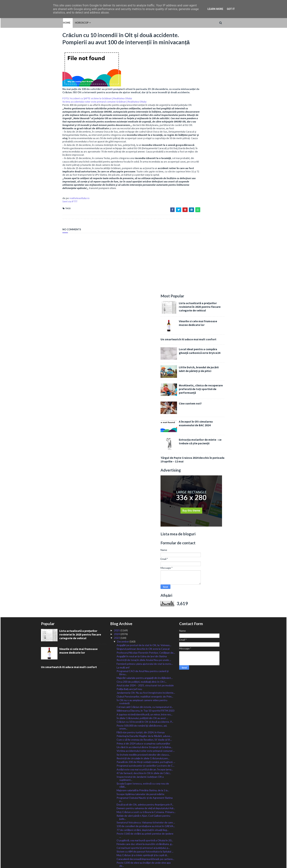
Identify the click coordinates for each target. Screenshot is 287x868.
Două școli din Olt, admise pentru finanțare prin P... (145, 546)
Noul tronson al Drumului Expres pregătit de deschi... (142, 627)
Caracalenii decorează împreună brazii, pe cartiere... (146, 601)
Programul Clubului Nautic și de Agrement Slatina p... (145, 541)
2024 (117, 376)
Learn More (215, 9)
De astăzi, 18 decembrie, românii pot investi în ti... (145, 679)
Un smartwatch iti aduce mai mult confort (210, 81)
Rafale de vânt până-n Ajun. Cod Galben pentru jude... (143, 559)
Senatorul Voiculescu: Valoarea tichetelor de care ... (146, 564)
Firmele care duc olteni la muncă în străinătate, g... (145, 586)
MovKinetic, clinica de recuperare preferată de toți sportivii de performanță (222, 131)
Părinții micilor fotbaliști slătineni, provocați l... (142, 711)
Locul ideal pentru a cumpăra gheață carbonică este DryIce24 (221, 93)
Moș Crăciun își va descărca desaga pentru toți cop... (143, 749)
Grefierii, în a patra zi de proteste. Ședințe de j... (143, 794)
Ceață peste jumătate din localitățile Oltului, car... (144, 708)
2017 (117, 845)
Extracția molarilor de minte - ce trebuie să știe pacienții (222, 183)
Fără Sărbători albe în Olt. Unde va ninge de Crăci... (145, 682)
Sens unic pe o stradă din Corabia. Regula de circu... (146, 700)
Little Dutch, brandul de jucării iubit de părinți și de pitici (220, 111)
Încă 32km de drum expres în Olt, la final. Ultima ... (145, 729)
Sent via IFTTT (49, 222)
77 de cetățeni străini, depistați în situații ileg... (143, 572)
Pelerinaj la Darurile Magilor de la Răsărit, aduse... (144, 478)
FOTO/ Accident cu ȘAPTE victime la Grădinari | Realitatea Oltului (76, 112)
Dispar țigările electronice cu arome (137, 758)
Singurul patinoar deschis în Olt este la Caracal (143, 391)
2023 (117, 380)
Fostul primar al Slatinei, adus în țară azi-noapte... (144, 779)
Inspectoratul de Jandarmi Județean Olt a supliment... (140, 520)
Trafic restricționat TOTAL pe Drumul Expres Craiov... (142, 659)
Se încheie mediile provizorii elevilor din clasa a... (143, 497)
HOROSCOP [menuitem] (60, 23)
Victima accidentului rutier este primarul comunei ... (146, 493)
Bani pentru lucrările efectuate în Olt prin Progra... (145, 611)
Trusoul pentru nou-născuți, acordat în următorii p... (146, 737)
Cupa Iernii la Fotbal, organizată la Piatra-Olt (142, 790)
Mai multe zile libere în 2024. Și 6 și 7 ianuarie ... (143, 704)
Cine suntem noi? (212, 145)
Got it (231, 9)
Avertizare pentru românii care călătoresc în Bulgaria (141, 742)
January (122, 823)
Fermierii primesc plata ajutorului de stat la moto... (145, 406)
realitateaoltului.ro (58, 218)
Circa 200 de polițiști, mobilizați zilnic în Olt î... (142, 424)
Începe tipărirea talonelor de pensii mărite (141, 536)
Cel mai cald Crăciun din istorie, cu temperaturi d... (145, 449)
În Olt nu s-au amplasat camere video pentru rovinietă (142, 444)
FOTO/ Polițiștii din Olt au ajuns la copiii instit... (143, 719)
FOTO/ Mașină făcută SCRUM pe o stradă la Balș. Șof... (145, 724)
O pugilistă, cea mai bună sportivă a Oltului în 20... (145, 582)
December (123, 383)
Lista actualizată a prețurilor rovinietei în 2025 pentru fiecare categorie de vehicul (221, 49)
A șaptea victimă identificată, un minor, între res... (145, 456)
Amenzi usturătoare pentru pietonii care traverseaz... (140, 638)
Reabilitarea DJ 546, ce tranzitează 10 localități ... (144, 815)
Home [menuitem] (45, 23)
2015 (117, 852)
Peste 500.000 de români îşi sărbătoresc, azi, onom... (142, 469)
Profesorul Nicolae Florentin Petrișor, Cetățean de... (146, 395)
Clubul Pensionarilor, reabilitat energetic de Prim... (145, 438)
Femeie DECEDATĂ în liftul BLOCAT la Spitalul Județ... (143, 691)
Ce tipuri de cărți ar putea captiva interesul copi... (144, 811)
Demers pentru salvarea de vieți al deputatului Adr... (146, 550)
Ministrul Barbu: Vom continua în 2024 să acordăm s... (145, 620)
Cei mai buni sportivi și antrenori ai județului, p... (143, 590)
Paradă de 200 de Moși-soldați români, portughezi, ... (146, 504)
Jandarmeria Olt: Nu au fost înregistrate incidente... (146, 435)
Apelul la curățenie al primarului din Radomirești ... (144, 776)
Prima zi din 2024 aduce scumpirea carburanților (143, 485)
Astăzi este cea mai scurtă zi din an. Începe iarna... (145, 511)
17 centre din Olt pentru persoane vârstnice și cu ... (146, 647)
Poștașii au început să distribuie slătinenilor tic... (144, 761)
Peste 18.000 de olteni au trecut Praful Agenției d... (146, 715)
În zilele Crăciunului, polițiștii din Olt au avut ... (142, 460)
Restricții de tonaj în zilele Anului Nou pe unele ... (144, 402)
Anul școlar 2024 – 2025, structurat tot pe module (145, 427)
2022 (117, 826)
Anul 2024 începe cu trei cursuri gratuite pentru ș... (146, 643)
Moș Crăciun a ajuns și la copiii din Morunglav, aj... (144, 615)
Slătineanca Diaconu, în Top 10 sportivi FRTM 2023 (146, 453)
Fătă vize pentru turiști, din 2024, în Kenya (141, 474)
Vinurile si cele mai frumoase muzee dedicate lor (219, 65)
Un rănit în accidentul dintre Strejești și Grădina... (145, 489)
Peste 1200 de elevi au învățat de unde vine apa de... (144, 606)
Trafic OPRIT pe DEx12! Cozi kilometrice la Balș (144, 632)
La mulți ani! (123, 409)
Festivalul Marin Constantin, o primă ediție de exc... (145, 686)
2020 (117, 834)
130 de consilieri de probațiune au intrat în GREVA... (146, 568)
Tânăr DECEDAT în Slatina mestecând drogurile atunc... (144, 802)
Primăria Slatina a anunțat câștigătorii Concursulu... (145, 808)
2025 (117, 372)
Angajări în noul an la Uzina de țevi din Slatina (142, 398)
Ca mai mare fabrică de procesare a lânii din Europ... (145, 696)
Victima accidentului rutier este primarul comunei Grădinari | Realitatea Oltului (83, 115)
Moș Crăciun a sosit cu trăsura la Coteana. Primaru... (146, 554)
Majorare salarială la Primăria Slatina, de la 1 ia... (143, 532)
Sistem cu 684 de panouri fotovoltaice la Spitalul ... (145, 593)
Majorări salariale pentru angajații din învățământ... (145, 420)
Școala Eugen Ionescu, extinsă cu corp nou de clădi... (143, 527)
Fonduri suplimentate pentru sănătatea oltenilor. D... (144, 784)
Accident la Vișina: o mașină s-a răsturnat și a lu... (144, 654)
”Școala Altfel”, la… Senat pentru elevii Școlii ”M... (144, 650)
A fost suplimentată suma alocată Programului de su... (145, 666)
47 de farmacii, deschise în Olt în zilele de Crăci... (144, 515)
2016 (117, 849)
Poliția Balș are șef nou (129, 431)
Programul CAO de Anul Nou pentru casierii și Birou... (143, 415)
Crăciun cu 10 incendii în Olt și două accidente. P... (145, 464)
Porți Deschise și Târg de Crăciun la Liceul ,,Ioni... (144, 754)
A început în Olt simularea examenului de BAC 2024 (217, 165)
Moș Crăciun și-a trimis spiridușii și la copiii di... (143, 597)
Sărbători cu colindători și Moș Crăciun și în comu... (145, 671)
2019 (117, 837)
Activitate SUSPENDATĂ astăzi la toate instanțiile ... (145, 767)
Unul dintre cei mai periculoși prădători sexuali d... (145, 797)
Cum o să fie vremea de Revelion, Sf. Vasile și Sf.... (144, 482)
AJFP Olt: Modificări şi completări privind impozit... (145, 675)
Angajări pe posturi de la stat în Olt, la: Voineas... (144, 387)
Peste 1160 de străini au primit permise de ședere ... (145, 577)
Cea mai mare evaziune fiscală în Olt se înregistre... (145, 819)
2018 (117, 841)
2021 (117, 830)
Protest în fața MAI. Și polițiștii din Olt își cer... (142, 772)
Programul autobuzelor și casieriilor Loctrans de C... (146, 507)
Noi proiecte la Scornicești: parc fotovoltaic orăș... (145, 733)
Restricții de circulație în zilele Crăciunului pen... (143, 500)
